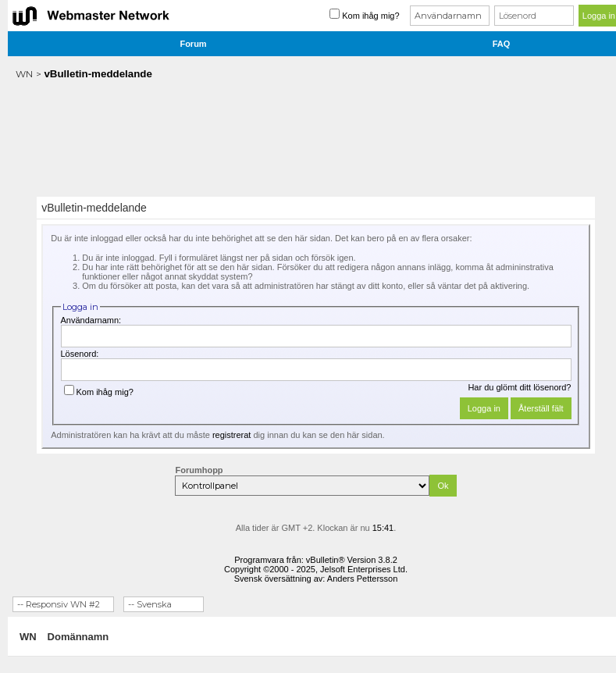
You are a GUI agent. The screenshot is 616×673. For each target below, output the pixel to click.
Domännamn (78, 637)
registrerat (232, 435)
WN (24, 74)
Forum (193, 44)
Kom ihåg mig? (99, 392)
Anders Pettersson (363, 579)
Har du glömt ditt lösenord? (519, 387)
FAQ (502, 44)
